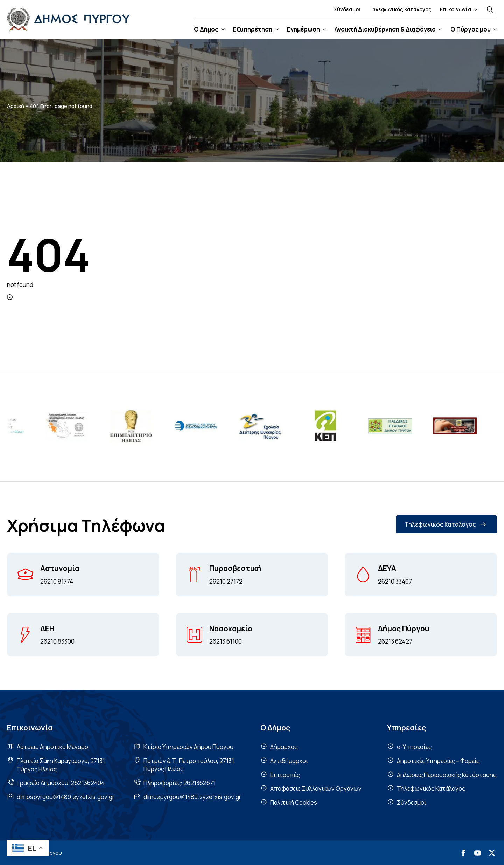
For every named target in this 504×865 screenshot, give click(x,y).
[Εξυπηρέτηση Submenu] (275, 29)
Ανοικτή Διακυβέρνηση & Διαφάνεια (385, 29)
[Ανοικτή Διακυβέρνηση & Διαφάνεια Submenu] (439, 29)
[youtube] (478, 853)
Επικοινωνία (456, 9)
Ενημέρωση (303, 29)
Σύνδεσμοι (347, 9)
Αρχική (16, 106)
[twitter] (492, 853)
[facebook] (463, 853)
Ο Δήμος (206, 29)
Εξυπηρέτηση (253, 29)
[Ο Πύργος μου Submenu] (494, 29)
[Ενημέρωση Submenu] (323, 29)
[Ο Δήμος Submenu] (222, 29)
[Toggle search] (490, 9)
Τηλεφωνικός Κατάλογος (400, 9)
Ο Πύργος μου (471, 29)
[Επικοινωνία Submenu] (474, 9)
